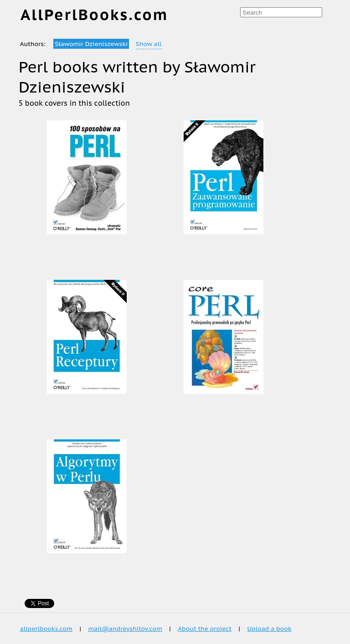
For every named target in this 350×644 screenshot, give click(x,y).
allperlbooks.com (46, 629)
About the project (205, 629)
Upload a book (270, 629)
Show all (149, 44)
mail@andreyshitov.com (125, 629)
